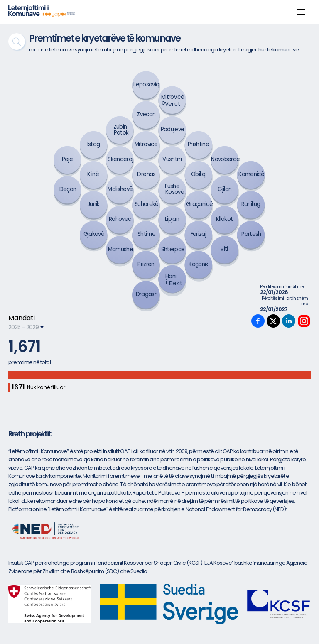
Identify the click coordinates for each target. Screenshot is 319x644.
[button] (301, 12)
